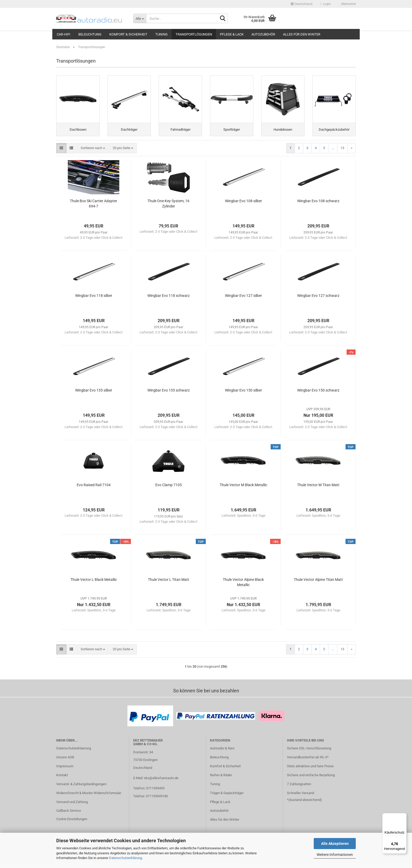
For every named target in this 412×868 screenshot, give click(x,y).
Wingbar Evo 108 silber (243, 206)
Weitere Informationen (335, 855)
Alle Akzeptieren (335, 844)
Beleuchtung (90, 34)
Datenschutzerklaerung (74, 753)
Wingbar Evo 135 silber (94, 395)
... (333, 153)
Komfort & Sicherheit (128, 34)
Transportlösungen (194, 34)
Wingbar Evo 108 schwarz (318, 206)
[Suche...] (140, 18)
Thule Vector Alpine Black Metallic (243, 587)
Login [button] (326, 4)
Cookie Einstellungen (72, 824)
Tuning (161, 34)
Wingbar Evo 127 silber (243, 301)
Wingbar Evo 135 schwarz (169, 395)
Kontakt (62, 780)
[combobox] (93, 153)
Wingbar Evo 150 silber (243, 395)
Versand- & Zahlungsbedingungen (81, 789)
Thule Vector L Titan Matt (169, 585)
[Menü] (404, 816)
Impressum (65, 771)
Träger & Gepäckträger (227, 798)
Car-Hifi (64, 34)
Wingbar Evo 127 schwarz (318, 301)
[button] (302, 4)
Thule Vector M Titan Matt (318, 490)
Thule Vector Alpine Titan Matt (318, 585)
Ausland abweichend (305, 805)
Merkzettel (347, 4)
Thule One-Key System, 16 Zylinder (168, 209)
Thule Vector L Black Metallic (94, 585)
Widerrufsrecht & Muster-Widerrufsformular (89, 798)
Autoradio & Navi (222, 753)
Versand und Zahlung (72, 807)
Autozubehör (263, 34)
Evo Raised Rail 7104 (94, 490)
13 (342, 153)
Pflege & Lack (232, 34)
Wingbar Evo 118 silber (94, 301)
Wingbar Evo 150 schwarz (318, 395)
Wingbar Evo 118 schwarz (169, 301)
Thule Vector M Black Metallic (243, 490)
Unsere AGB (65, 762)
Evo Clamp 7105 (169, 490)
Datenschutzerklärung (125, 858)
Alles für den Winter (302, 34)
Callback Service (69, 816)
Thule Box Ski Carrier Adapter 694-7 (94, 209)
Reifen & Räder (221, 780)
